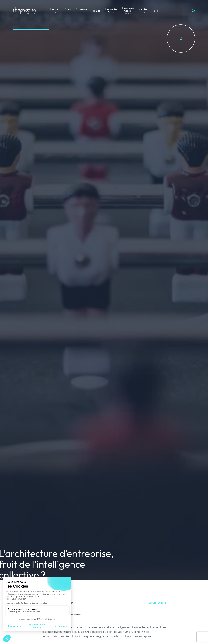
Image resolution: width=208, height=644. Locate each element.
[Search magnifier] (193, 11)
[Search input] (183, 11)
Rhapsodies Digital (111, 10)
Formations (81, 9)
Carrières (144, 9)
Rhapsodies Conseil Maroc (128, 11)
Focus (68, 9)
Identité (96, 11)
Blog (156, 11)
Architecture (158, 603)
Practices (55, 9)
